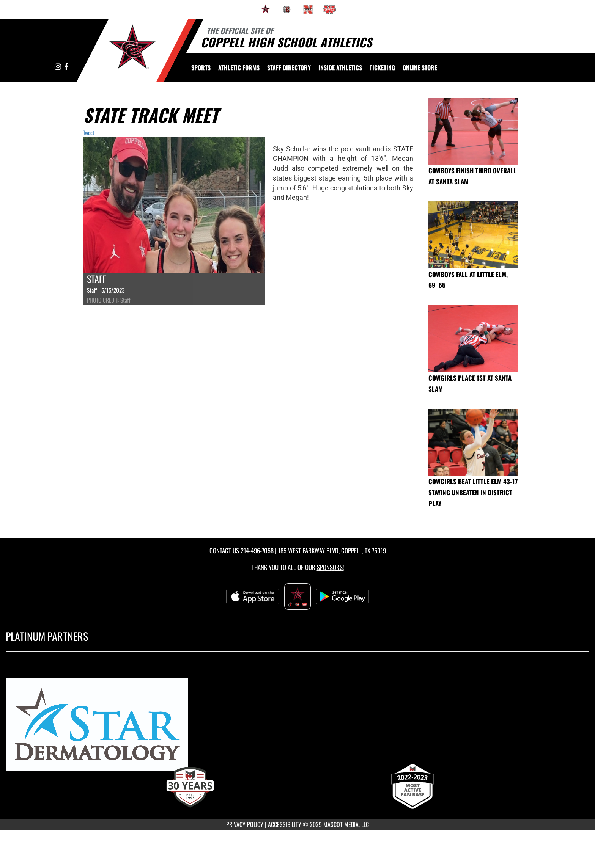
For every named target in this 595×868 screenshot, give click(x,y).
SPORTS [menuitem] (201, 67)
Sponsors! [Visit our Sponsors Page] (330, 567)
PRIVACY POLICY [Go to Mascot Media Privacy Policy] (245, 824)
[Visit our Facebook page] (66, 67)
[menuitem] (266, 9)
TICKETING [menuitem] (382, 67)
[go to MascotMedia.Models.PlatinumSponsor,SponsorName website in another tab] (297, 728)
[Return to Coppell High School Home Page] (133, 50)
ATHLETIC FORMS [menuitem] (239, 67)
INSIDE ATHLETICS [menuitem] (340, 67)
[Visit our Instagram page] (58, 67)
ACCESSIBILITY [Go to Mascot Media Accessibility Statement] (285, 824)
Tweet (89, 133)
